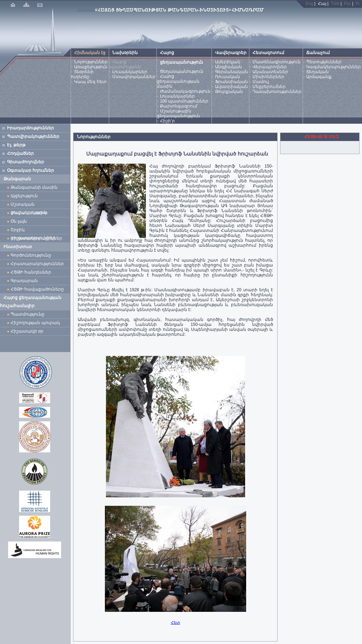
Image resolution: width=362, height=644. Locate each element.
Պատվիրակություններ (33, 136)
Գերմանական (232, 72)
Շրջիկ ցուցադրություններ (34, 231)
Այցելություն (24, 196)
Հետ (176, 622)
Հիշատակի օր (27, 331)
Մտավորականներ (134, 77)
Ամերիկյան (228, 62)
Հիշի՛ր (167, 121)
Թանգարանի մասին (34, 187)
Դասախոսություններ (277, 92)
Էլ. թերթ (16, 145)
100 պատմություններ (184, 101)
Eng (309, 4)
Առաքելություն (91, 67)
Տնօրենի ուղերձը (82, 74)
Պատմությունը (28, 314)
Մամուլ (261, 82)
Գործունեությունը (31, 255)
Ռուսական (228, 77)
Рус (348, 4)
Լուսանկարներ (130, 72)
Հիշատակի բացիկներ (38, 238)
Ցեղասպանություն (182, 71)
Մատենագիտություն (277, 62)
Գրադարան (24, 281)
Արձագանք (319, 77)
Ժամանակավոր (29, 213)
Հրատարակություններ (37, 264)
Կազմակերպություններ (334, 67)
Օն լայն (20, 221)
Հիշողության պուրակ (35, 323)
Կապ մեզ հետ (90, 82)
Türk (335, 4)
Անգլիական (229, 67)
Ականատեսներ (270, 72)
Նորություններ (91, 62)
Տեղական (318, 72)
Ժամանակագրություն (185, 91)
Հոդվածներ (20, 153)
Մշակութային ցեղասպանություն (178, 113)
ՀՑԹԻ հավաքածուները (37, 289)
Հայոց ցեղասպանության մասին (178, 81)
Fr (358, 4)
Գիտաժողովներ (26, 162)
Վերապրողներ (270, 67)
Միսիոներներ (268, 77)
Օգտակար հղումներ (31, 170)
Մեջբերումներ (269, 87)
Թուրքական (229, 92)
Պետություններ (324, 62)
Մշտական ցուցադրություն (29, 205)
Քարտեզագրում (179, 106)
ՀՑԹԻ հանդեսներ (32, 272)
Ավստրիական (232, 87)
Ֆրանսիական (232, 82)
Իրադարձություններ (31, 128)
